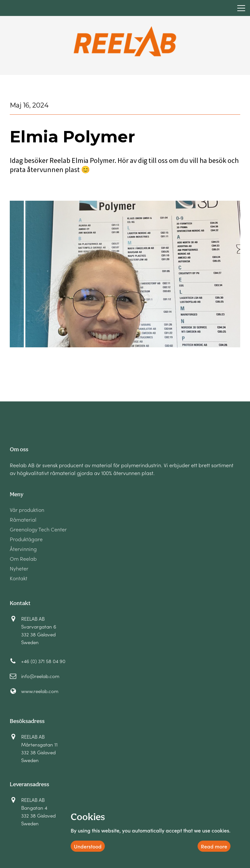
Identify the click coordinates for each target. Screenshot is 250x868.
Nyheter (19, 569)
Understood (88, 846)
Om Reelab (23, 559)
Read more (214, 846)
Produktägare (26, 539)
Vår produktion (27, 510)
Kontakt (19, 579)
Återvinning (23, 549)
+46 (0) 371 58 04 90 (43, 661)
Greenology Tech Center (38, 530)
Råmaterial (23, 520)
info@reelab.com (40, 676)
